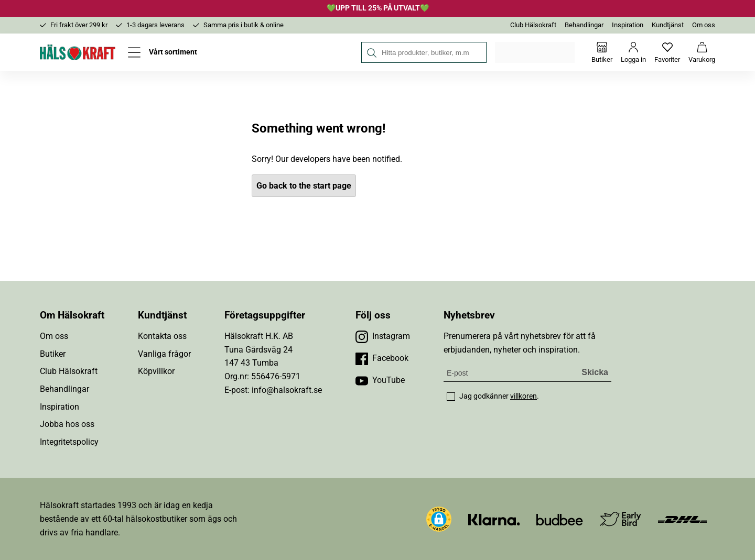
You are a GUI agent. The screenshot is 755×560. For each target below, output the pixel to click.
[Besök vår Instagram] (383, 336)
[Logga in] (633, 52)
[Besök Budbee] (559, 519)
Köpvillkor (156, 371)
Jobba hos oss (67, 424)
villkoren (524, 396)
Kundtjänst (668, 25)
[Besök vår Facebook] (382, 358)
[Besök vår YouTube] (380, 380)
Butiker (53, 354)
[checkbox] (451, 397)
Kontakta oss (162, 336)
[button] (439, 519)
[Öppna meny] (163, 52)
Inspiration (628, 25)
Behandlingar (584, 25)
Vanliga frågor (164, 354)
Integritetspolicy (69, 442)
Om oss (704, 25)
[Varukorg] (702, 52)
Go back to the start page (304, 186)
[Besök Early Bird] (621, 518)
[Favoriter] (667, 52)
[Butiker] (602, 52)
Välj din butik (536, 52)
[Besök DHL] (682, 519)
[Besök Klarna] (494, 519)
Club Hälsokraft (533, 25)
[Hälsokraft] (78, 52)
